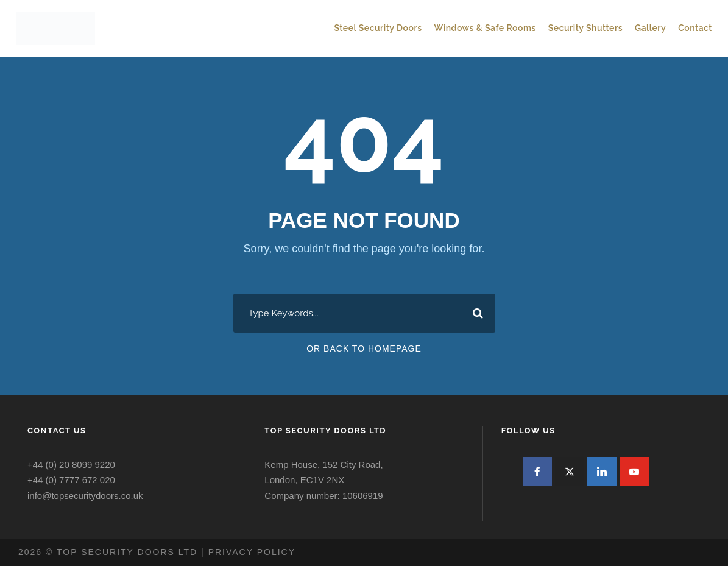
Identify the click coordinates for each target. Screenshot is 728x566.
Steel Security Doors (378, 28)
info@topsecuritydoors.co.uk (85, 496)
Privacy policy (252, 552)
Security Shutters (585, 28)
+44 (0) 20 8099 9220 (71, 465)
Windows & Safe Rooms (485, 28)
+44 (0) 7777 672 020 (71, 480)
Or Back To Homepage (364, 348)
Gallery (650, 28)
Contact (695, 28)
